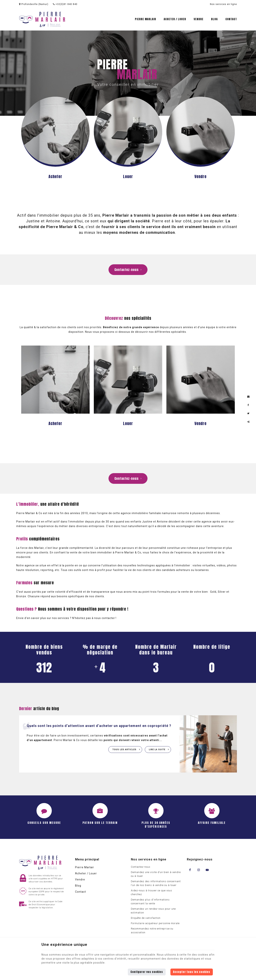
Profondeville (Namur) (34, 4)
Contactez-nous (128, 270)
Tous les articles (125, 750)
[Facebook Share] (248, 405)
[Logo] (42, 19)
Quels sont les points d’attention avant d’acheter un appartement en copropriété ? (99, 726)
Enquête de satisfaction (146, 918)
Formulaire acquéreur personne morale (155, 923)
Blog (214, 19)
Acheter (55, 176)
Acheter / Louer (175, 19)
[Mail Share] (248, 397)
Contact (231, 19)
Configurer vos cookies (147, 972)
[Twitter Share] (248, 413)
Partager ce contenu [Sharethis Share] (248, 422)
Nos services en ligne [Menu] (149, 859)
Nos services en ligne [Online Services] (223, 4)
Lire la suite (157, 750)
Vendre (199, 19)
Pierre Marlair (145, 19)
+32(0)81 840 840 (65, 4)
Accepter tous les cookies (192, 972)
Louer (128, 176)
